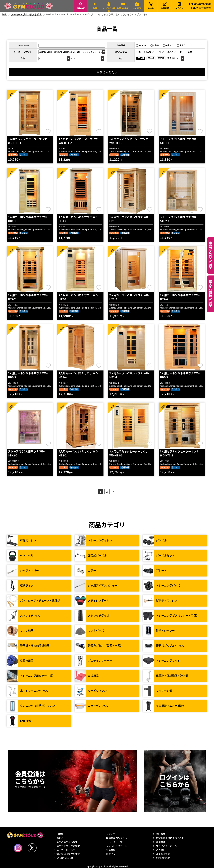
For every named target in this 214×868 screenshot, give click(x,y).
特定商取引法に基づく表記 (170, 838)
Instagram (18, 848)
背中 (158, 52)
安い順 (141, 58)
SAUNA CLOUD (65, 858)
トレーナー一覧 (114, 842)
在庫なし (182, 45)
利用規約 (161, 842)
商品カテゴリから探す (68, 846)
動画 (95, 8)
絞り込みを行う (107, 72)
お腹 (148, 52)
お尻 (189, 52)
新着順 (161, 58)
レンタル (142, 45)
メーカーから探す (66, 850)
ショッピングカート (117, 846)
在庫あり (168, 45)
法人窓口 (137, 8)
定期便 (155, 45)
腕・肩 (169, 52)
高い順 (151, 58)
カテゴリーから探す (210, 255)
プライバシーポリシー (168, 846)
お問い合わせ (123, 8)
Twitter (32, 848)
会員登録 (165, 8)
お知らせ (61, 838)
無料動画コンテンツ (117, 838)
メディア (111, 834)
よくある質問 (163, 854)
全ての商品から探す (67, 842)
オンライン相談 (109, 10)
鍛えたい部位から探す (210, 294)
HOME (60, 834)
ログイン (179, 8)
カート (151, 6)
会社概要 (161, 834)
